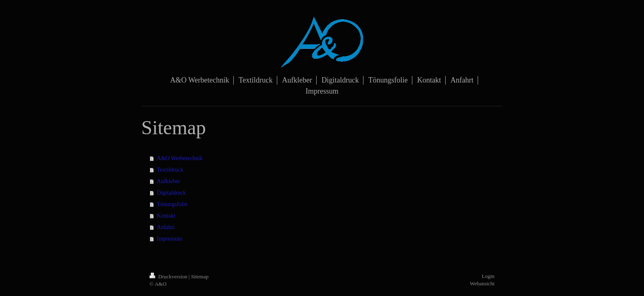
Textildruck (170, 170)
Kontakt (166, 216)
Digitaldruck (171, 193)
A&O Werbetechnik (180, 158)
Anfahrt (166, 227)
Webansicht (482, 283)
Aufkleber (169, 181)
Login (488, 276)
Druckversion (169, 276)
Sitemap (200, 276)
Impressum (170, 239)
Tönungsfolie (172, 204)
